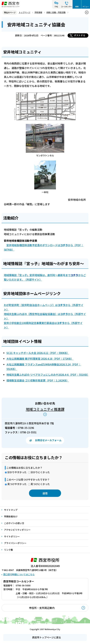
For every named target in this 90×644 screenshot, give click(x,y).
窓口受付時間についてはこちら (19, 574)
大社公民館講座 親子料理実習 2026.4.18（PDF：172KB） (40, 359)
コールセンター (67, 6)
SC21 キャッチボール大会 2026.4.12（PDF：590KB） (38, 353)
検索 (77, 6)
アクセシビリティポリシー (17, 530)
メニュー (86, 6)
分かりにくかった (40, 472)
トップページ (25, 12)
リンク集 (8, 550)
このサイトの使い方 (14, 523)
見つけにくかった (40, 484)
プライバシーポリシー (15, 543)
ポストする (80, 35)
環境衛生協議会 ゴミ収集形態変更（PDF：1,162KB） (38, 380)
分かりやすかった (17, 472)
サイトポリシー (12, 536)
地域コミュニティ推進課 (45, 409)
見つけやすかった (17, 484)
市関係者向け (11, 516)
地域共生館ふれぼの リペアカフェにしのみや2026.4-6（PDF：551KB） (48, 375)
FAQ (56, 6)
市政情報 (38, 12)
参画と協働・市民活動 (56, 12)
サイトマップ (11, 510)
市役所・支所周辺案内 (42, 608)
